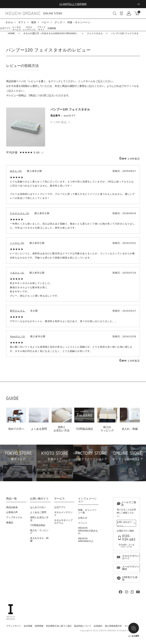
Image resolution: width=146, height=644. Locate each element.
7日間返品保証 (38, 525)
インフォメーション (87, 500)
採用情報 (39, 626)
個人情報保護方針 (113, 626)
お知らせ (83, 518)
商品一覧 (12, 499)
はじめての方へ (38, 507)
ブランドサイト (41, 28)
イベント (83, 523)
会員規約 (98, 626)
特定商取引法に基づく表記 (59, 626)
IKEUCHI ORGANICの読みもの (88, 531)
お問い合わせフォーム (124, 524)
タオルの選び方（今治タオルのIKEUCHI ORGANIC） (51, 33)
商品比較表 (12, 507)
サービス (59, 499)
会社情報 (28, 626)
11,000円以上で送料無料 (73, 4)
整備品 (10, 523)
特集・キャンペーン (79, 22)
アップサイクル (14, 517)
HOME (11, 33)
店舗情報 (52, 28)
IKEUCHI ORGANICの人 (86, 540)
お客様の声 (12, 512)
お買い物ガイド (39, 499)
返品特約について (83, 626)
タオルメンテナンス (29, 28)
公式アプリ (5, 28)
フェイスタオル (95, 33)
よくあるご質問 (38, 512)
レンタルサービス (17, 28)
